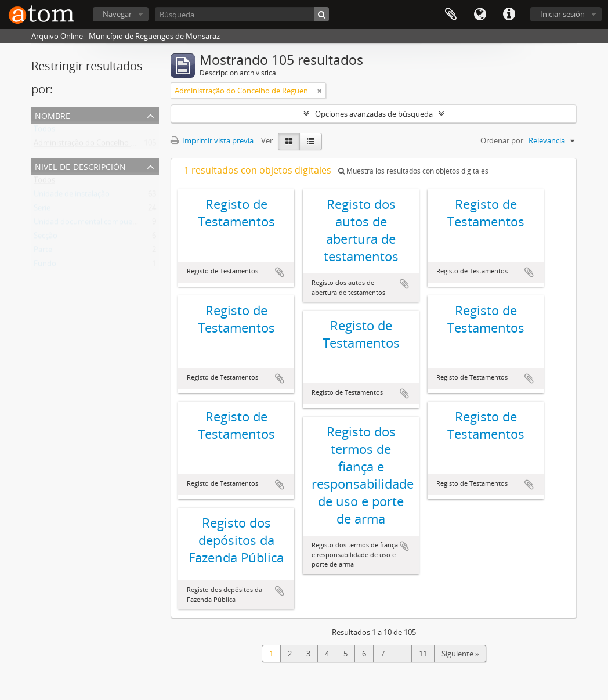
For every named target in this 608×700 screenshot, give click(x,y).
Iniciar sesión (562, 14)
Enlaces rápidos (509, 15)
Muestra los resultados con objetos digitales (413, 171)
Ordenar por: (503, 140)
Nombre (53, 115)
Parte (43, 252)
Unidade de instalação (72, 196)
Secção (46, 238)
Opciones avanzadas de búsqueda (374, 114)
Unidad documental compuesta (88, 224)
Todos (44, 131)
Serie (42, 210)
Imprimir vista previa (212, 140)
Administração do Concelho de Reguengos (106, 145)
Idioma (480, 15)
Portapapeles (451, 15)
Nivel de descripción (80, 166)
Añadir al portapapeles (280, 272)
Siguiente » (460, 654)
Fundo (45, 266)
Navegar (117, 14)
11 (423, 654)
